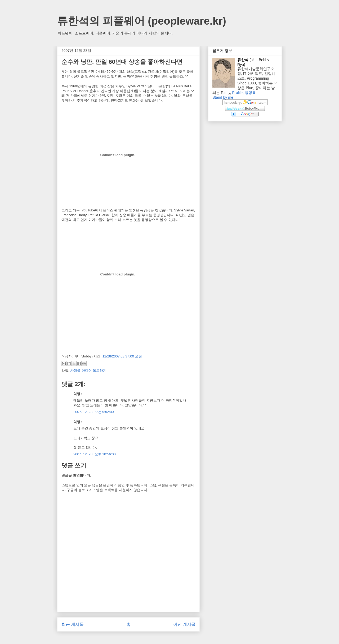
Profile (237, 93)
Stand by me (223, 97)
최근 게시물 (73, 624)
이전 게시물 (184, 624)
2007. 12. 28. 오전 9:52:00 (94, 412)
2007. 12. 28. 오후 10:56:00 (95, 454)
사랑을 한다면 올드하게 (88, 371)
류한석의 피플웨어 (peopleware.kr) (142, 21)
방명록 (250, 93)
